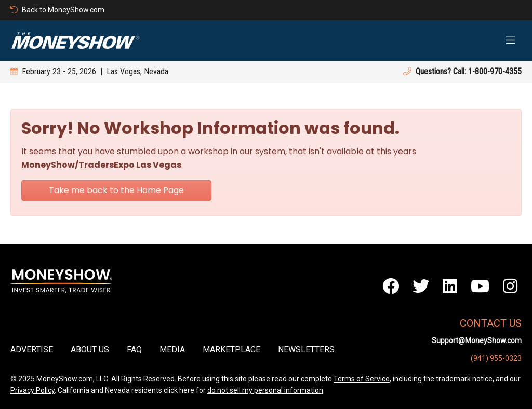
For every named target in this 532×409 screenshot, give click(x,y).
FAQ (134, 350)
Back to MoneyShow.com (57, 10)
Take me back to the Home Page (116, 190)
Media (172, 350)
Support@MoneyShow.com (477, 340)
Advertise (32, 350)
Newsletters (306, 350)
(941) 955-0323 (496, 358)
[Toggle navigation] (511, 40)
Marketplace (231, 350)
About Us (90, 350)
